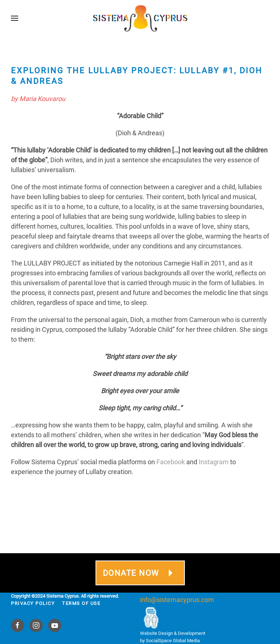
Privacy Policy (33, 603)
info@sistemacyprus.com (177, 600)
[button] (15, 18)
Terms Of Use (81, 603)
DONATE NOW (140, 573)
